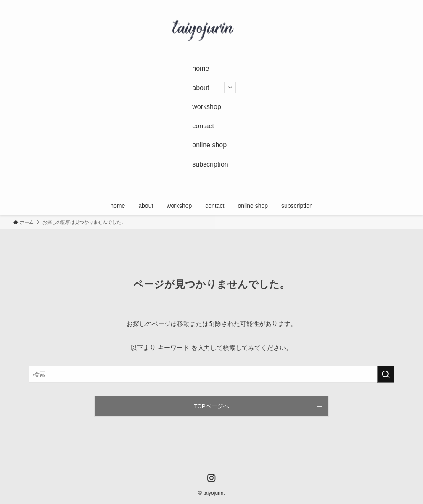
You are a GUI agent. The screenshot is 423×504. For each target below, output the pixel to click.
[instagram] (204, 188)
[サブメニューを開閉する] (230, 88)
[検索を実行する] (386, 374)
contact (203, 126)
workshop (206, 107)
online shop (209, 145)
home (201, 68)
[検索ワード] (211, 374)
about (214, 88)
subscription (210, 164)
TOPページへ (211, 406)
